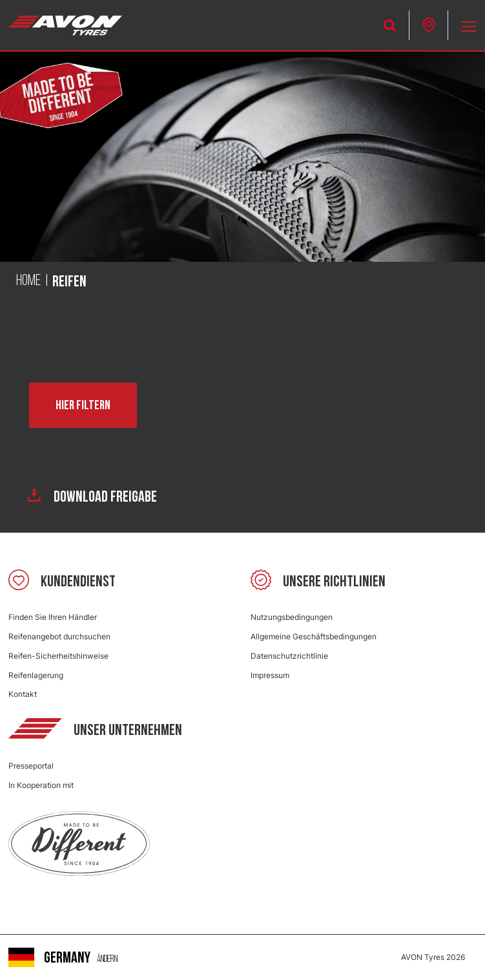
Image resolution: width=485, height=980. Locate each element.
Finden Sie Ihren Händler (53, 617)
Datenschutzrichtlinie (289, 656)
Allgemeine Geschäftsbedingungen (314, 636)
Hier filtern (83, 405)
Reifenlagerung (36, 675)
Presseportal (31, 766)
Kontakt (23, 694)
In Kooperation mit (41, 785)
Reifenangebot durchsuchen (59, 636)
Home (28, 281)
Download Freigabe (92, 497)
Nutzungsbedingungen (292, 617)
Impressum (270, 675)
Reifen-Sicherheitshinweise (58, 656)
